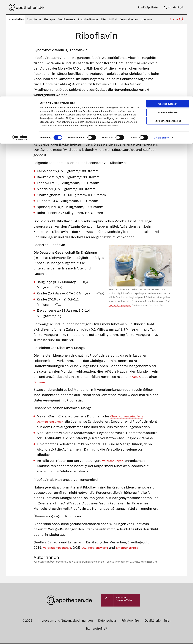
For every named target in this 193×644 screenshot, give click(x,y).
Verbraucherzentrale (59, 548)
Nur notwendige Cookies (168, 24)
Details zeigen (161, 41)
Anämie (136, 378)
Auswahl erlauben (168, 16)
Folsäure (106, 109)
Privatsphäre (130, 621)
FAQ (88, 548)
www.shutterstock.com (120, 306)
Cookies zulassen (168, 7)
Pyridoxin (141, 109)
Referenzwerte (105, 548)
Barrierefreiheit (97, 629)
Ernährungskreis (138, 548)
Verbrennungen (114, 462)
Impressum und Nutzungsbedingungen (65, 621)
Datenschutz (107, 621)
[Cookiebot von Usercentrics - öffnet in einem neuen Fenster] (20, 41)
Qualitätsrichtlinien (158, 621)
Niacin (120, 109)
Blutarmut (42, 383)
